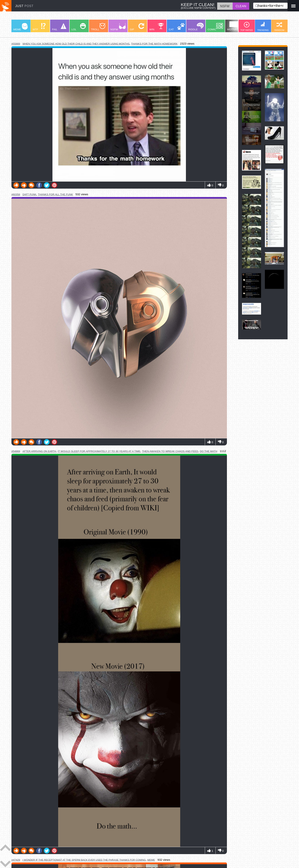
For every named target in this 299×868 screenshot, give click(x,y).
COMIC (215, 27)
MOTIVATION (235, 26)
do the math (209, 451)
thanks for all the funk (55, 194)
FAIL (59, 27)
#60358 (16, 194)
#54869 (16, 451)
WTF (39, 27)
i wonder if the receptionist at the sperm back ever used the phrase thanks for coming (84, 860)
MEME (20, 27)
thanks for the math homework (154, 44)
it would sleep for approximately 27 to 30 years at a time (99, 451)
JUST (24, 6)
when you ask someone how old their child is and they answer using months (76, 44)
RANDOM (279, 27)
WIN (157, 27)
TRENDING (263, 26)
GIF (137, 27)
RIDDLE (196, 27)
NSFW (118, 27)
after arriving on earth (39, 451)
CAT (177, 27)
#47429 (16, 860)
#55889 (16, 44)
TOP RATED (246, 27)
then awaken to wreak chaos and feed (170, 451)
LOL (79, 27)
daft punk (29, 194)
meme (151, 860)
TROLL (98, 27)
